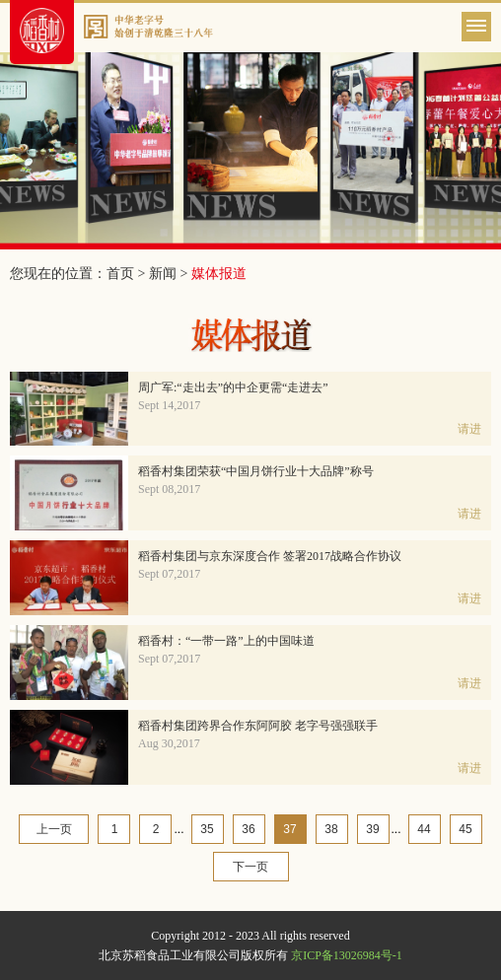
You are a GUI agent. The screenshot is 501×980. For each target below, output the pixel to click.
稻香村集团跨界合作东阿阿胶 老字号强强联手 (258, 726)
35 (207, 829)
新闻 (163, 274)
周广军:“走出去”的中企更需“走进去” (233, 387)
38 (331, 829)
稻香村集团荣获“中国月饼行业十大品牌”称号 (256, 471)
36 (248, 829)
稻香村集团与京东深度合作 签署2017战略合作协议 (270, 556)
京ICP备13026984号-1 (347, 955)
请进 (469, 429)
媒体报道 (219, 274)
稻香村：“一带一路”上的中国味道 (226, 641)
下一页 (250, 867)
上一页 (54, 829)
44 (424, 829)
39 (372, 829)
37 (289, 829)
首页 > (128, 274)
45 (465, 829)
